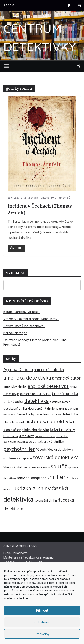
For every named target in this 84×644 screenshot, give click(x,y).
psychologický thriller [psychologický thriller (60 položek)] (46, 442)
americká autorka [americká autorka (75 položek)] (49, 370)
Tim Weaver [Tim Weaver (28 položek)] (73, 478)
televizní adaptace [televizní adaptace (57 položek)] (31, 478)
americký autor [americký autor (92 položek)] (66, 378)
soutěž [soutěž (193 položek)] (59, 466)
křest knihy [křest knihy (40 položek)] (26, 436)
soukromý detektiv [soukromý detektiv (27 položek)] (39, 468)
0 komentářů (61, 198)
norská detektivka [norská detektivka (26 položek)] (45, 436)
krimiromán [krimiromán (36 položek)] (11, 436)
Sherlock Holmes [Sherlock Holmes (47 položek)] (16, 467)
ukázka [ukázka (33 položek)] (8, 489)
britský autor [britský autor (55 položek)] (13, 402)
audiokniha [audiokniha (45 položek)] (28, 394)
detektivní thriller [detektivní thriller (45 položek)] (15, 409)
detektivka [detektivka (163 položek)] (37, 401)
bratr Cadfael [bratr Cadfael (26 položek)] (44, 394)
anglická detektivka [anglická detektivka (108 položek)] (48, 386)
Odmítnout (42, 622)
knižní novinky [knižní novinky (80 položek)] (62, 430)
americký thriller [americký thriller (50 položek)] (15, 387)
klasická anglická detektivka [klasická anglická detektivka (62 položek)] (26, 430)
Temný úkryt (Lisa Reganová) (24, 326)
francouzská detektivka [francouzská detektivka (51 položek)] (60, 414)
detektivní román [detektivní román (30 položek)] (60, 402)
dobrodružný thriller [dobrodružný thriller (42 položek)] (42, 409)
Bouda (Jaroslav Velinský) (22, 312)
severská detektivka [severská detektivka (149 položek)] (56, 457)
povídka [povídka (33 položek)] (23, 442)
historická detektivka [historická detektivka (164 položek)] (50, 422)
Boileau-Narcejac (15, 333)
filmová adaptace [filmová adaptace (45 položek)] (29, 414)
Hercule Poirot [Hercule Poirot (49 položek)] (14, 422)
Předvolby (42, 634)
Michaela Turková (38, 198)
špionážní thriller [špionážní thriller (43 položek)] (46, 500)
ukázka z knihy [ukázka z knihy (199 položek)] (32, 489)
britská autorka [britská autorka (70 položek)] (65, 394)
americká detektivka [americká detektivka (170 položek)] (27, 378)
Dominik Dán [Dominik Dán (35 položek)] (64, 409)
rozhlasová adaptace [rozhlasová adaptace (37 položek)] (18, 458)
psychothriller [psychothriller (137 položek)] (19, 449)
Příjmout (42, 610)
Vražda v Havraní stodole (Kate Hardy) (31, 319)
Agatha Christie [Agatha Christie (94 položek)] (18, 370)
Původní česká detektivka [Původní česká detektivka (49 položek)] (54, 450)
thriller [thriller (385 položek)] (56, 477)
